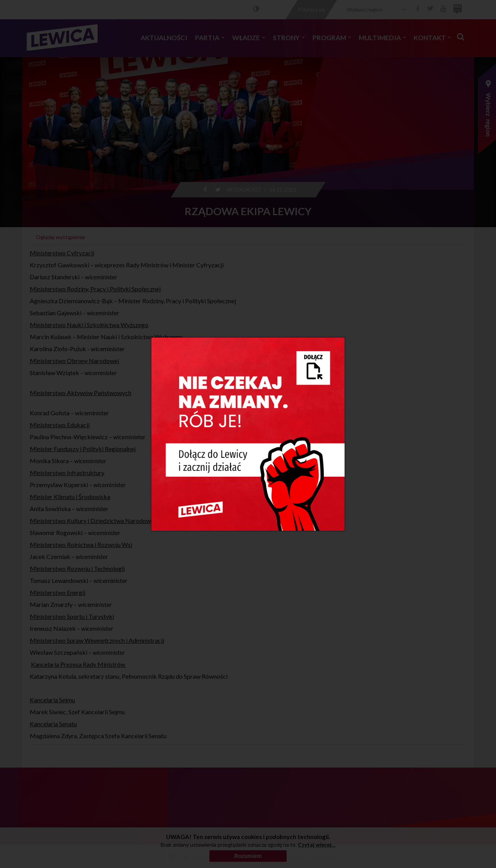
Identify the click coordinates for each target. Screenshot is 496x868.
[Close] (338, 343)
